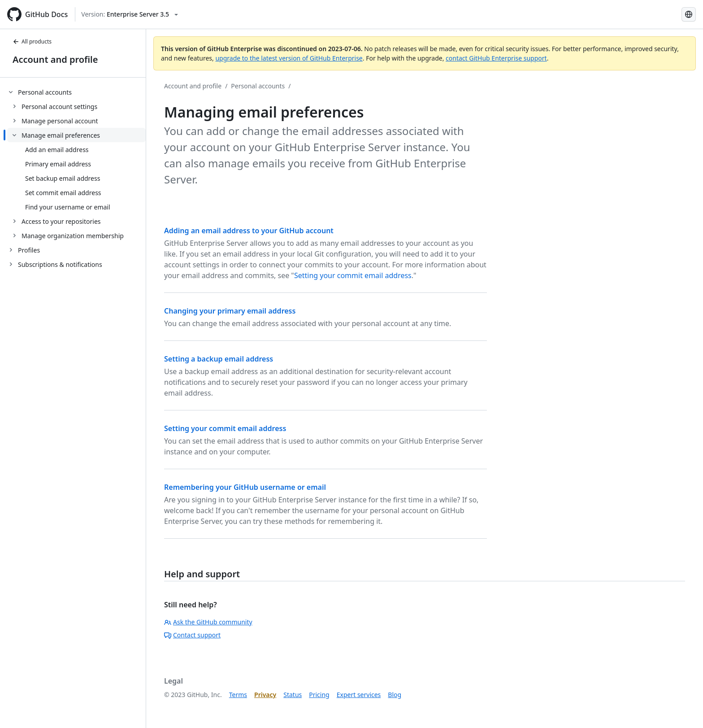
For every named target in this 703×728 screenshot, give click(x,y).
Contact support (192, 635)
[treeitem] (76, 164)
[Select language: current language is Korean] (689, 14)
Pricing (319, 695)
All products (32, 41)
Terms (238, 695)
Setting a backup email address (219, 359)
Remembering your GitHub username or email (245, 487)
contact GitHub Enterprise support (496, 58)
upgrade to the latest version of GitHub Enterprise (289, 58)
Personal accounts (258, 86)
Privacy (265, 695)
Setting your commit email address (353, 275)
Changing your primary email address (230, 311)
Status (293, 695)
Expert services (359, 695)
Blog (395, 695)
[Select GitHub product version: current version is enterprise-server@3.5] (130, 14)
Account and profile (55, 59)
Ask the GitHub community (208, 622)
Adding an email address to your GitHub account (249, 231)
